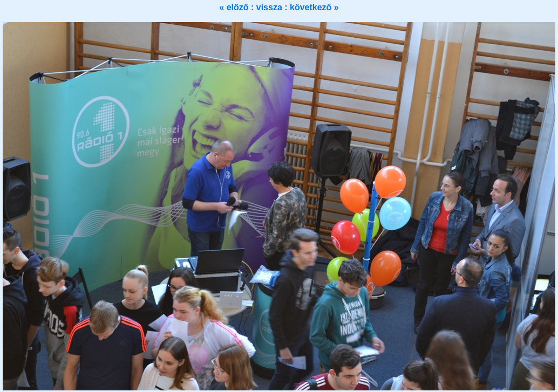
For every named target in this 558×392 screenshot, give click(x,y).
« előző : (237, 7)
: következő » (311, 7)
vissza (270, 7)
